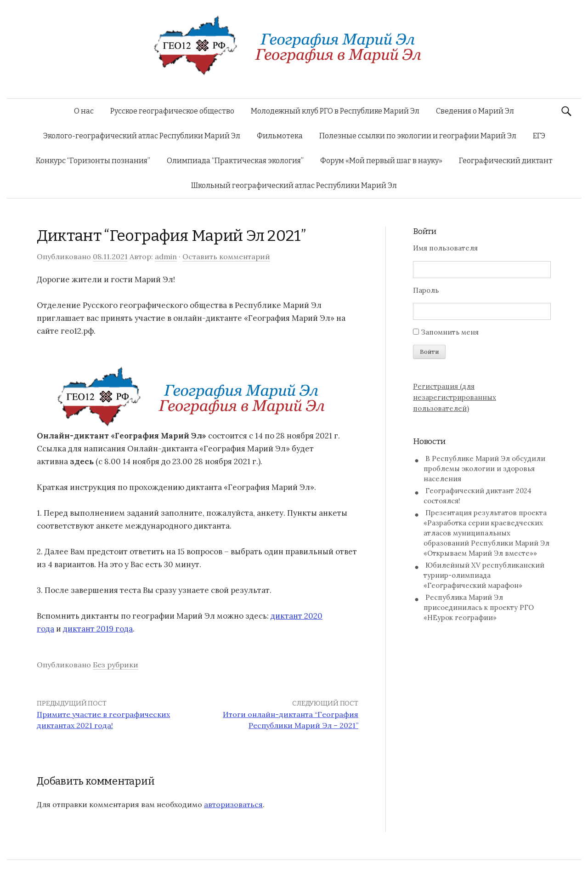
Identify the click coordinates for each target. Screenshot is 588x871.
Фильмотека (280, 136)
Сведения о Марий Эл (475, 111)
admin (166, 256)
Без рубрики (116, 665)
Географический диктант (506, 161)
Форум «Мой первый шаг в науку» (381, 161)
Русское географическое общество (172, 111)
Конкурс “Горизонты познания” (93, 161)
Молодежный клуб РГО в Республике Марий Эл (335, 111)
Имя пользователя (445, 248)
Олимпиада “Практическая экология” (235, 161)
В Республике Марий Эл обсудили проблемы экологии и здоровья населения (484, 469)
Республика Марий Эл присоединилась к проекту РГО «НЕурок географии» (479, 607)
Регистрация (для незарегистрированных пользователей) (455, 397)
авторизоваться (233, 804)
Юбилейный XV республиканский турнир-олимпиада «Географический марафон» (484, 575)
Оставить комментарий (226, 256)
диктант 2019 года (98, 629)
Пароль (426, 290)
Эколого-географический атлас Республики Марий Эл (142, 136)
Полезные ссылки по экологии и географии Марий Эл (418, 136)
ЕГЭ (539, 136)
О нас (84, 111)
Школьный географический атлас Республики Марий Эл (294, 185)
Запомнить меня (450, 332)
